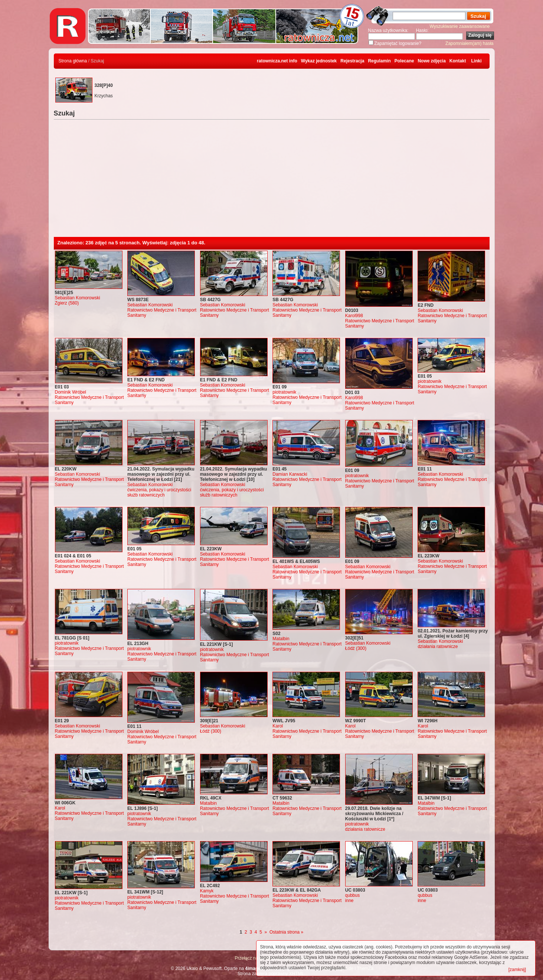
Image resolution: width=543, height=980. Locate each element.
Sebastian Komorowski (78, 298)
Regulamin (379, 61)
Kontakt (458, 61)
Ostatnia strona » (286, 932)
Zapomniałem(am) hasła (469, 43)
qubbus (352, 895)
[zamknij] (517, 970)
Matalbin (281, 639)
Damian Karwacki (290, 474)
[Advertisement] (272, 181)
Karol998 (354, 316)
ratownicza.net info (277, 61)
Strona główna (73, 61)
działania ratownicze (438, 647)
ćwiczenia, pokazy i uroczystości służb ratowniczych (159, 492)
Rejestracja (352, 61)
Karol (278, 726)
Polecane (404, 61)
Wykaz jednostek (319, 61)
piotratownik (284, 392)
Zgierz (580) (67, 303)
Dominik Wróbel (71, 392)
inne (349, 901)
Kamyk (207, 891)
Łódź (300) (356, 648)
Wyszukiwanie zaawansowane (460, 26)
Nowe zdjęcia (431, 61)
